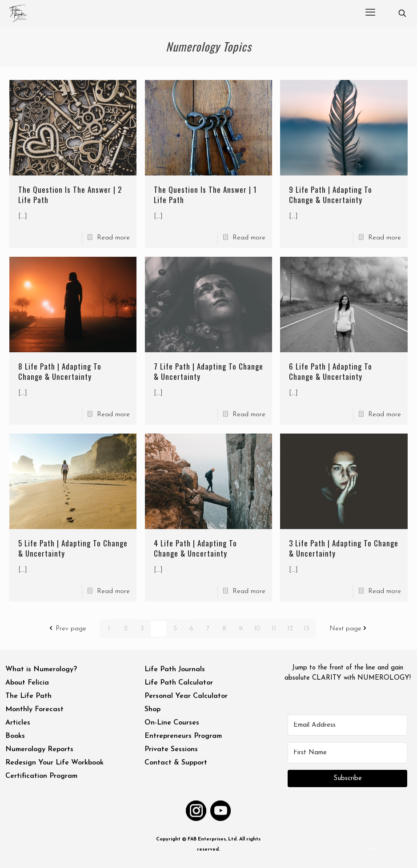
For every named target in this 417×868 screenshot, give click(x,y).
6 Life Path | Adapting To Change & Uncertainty (331, 371)
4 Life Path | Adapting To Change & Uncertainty (195, 548)
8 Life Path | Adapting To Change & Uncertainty (60, 371)
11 (274, 629)
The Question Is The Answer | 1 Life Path (205, 195)
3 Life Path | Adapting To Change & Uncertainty (344, 548)
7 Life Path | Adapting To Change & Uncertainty (208, 371)
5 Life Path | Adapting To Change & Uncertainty (73, 548)
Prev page (67, 629)
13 (307, 629)
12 (290, 629)
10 (257, 629)
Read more (113, 238)
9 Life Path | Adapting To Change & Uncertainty (331, 195)
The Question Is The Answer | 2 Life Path (70, 195)
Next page (349, 629)
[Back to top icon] (374, 850)
